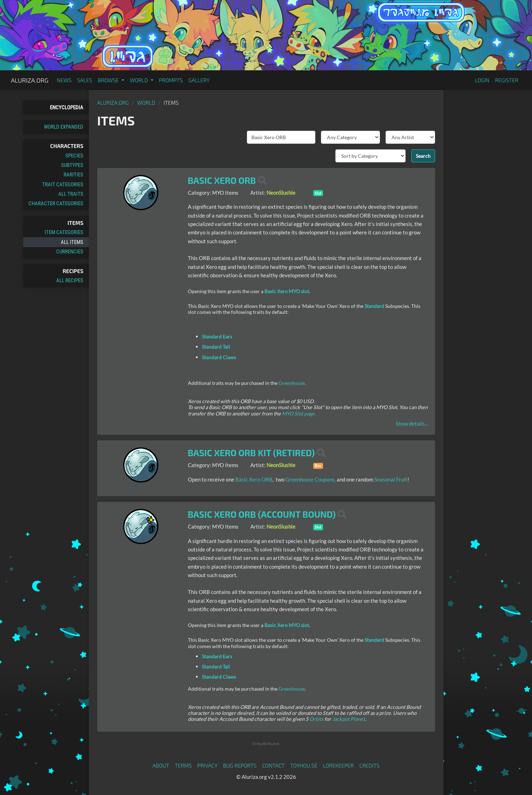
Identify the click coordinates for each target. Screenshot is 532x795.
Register (507, 80)
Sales (85, 80)
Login (482, 80)
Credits (369, 765)
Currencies (70, 252)
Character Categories (56, 203)
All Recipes (70, 280)
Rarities (73, 175)
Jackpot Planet (349, 719)
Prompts (171, 80)
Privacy (207, 765)
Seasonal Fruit (391, 479)
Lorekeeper (339, 765)
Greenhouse (292, 383)
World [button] (140, 80)
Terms (183, 765)
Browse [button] (109, 80)
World (146, 103)
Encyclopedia (67, 108)
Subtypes (72, 165)
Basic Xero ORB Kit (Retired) (251, 453)
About (161, 765)
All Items (72, 242)
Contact (274, 765)
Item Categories (64, 232)
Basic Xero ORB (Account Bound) (262, 514)
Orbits (316, 719)
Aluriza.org (30, 80)
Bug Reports (240, 765)
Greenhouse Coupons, (311, 479)
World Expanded (64, 127)
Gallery (199, 80)
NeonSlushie (281, 193)
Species (74, 156)
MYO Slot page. (299, 413)
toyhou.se (304, 765)
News (64, 80)
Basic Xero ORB (222, 180)
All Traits (71, 194)
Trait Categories (63, 185)
